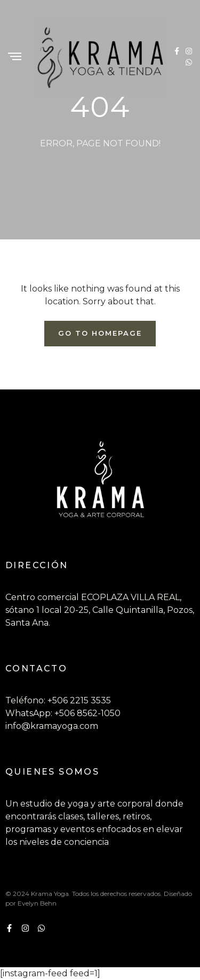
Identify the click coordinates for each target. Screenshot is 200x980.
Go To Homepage (100, 333)
